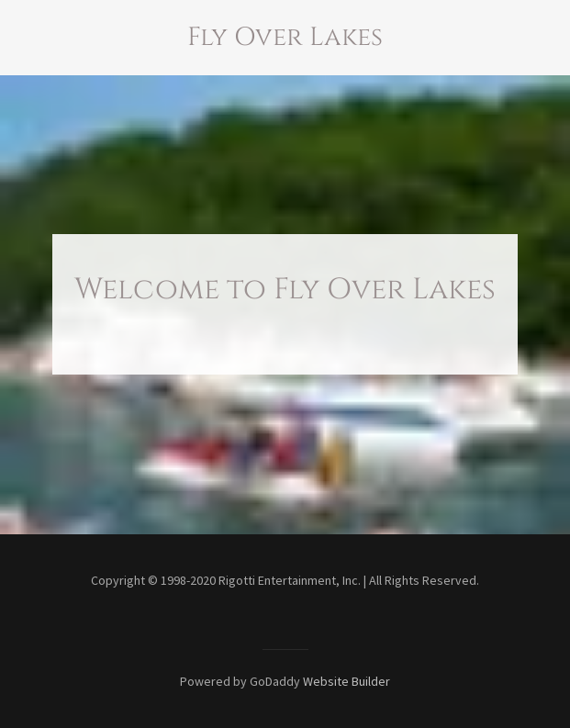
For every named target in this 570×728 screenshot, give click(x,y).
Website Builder (346, 681)
